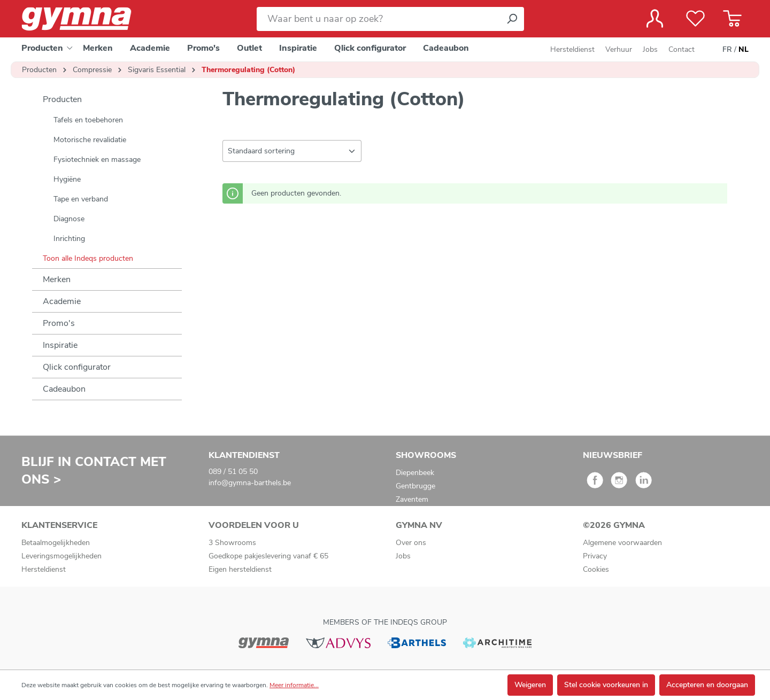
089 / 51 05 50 (233, 472)
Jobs (650, 49)
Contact (682, 49)
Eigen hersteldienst (240, 569)
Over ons (411, 543)
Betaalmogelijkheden (56, 543)
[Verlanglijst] (695, 19)
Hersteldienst (572, 49)
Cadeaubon (64, 389)
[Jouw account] (655, 19)
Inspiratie (60, 345)
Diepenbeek (415, 473)
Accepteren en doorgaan (707, 685)
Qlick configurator (77, 367)
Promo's (59, 323)
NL (744, 50)
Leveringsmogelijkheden (61, 556)
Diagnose (69, 219)
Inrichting (69, 239)
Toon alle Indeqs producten (88, 258)
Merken (57, 279)
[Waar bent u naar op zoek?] (378, 19)
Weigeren (530, 685)
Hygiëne (67, 179)
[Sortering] (292, 151)
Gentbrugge (415, 486)
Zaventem (412, 499)
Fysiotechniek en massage (97, 160)
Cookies (596, 569)
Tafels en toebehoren (88, 120)
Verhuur (619, 49)
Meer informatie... (294, 685)
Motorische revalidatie (90, 140)
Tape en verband (81, 199)
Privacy (595, 556)
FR (727, 50)
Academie (62, 301)
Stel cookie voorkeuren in (606, 685)
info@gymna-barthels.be (250, 483)
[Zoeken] (512, 19)
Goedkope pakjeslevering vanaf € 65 (268, 556)
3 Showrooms (232, 543)
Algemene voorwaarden (622, 543)
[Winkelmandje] (732, 19)
